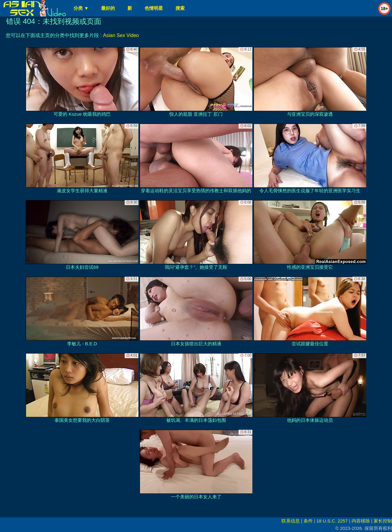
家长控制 (383, 521)
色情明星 (154, 8)
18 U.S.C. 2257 (332, 521)
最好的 (108, 8)
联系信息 (291, 521)
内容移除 (361, 521)
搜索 (180, 8)
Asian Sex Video (121, 35)
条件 (308, 521)
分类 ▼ (81, 8)
